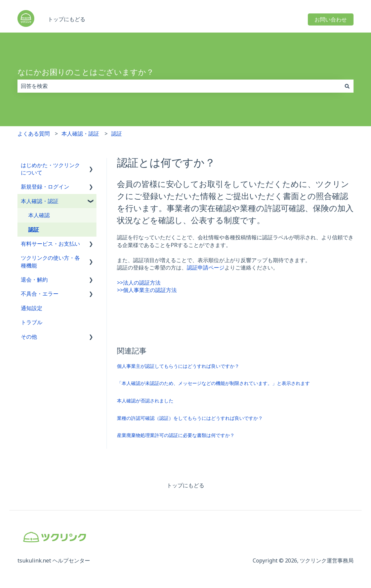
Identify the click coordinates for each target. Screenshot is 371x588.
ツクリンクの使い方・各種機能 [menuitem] (50, 261)
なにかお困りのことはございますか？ (86, 72)
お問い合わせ (331, 19)
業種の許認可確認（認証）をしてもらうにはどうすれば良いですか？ (190, 418)
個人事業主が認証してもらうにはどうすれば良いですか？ (178, 366)
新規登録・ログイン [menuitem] (45, 187)
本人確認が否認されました (145, 401)
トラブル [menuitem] (32, 322)
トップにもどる (67, 19)
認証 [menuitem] (34, 230)
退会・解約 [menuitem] (34, 280)
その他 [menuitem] (29, 337)
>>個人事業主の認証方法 (147, 290)
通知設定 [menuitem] (32, 308)
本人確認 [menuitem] (39, 215)
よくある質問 (34, 134)
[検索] (347, 86)
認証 (117, 134)
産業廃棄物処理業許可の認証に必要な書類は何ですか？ (176, 435)
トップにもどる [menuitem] (185, 485)
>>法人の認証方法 (139, 283)
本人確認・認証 (80, 134)
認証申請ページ (206, 267)
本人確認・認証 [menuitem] (40, 201)
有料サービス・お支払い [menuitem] (50, 244)
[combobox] (179, 86)
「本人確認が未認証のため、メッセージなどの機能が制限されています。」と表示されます (213, 383)
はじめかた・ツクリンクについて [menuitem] (50, 169)
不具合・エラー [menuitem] (40, 294)
